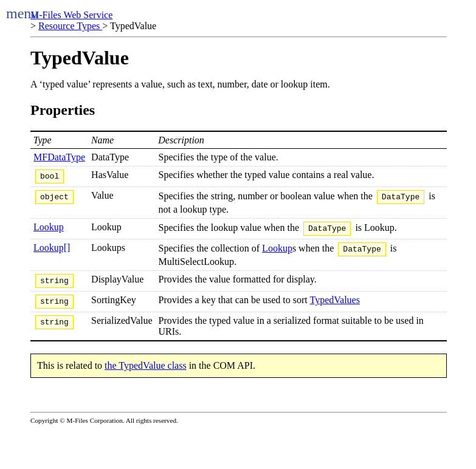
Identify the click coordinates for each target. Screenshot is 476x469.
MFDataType (59, 157)
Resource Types (70, 26)
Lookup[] (52, 253)
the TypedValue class (146, 376)
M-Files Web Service (71, 15)
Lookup (49, 231)
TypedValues (334, 309)
